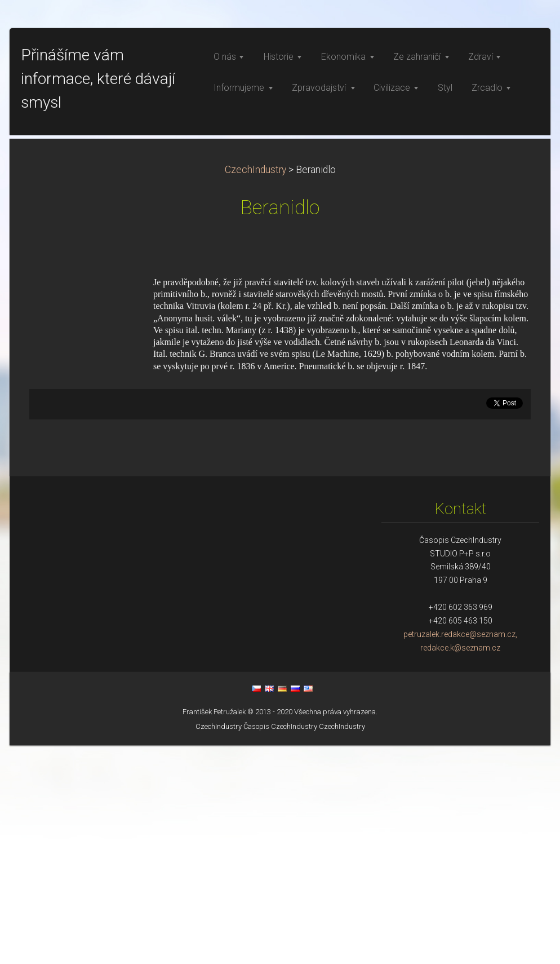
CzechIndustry (255, 388)
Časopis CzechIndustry (280, 945)
